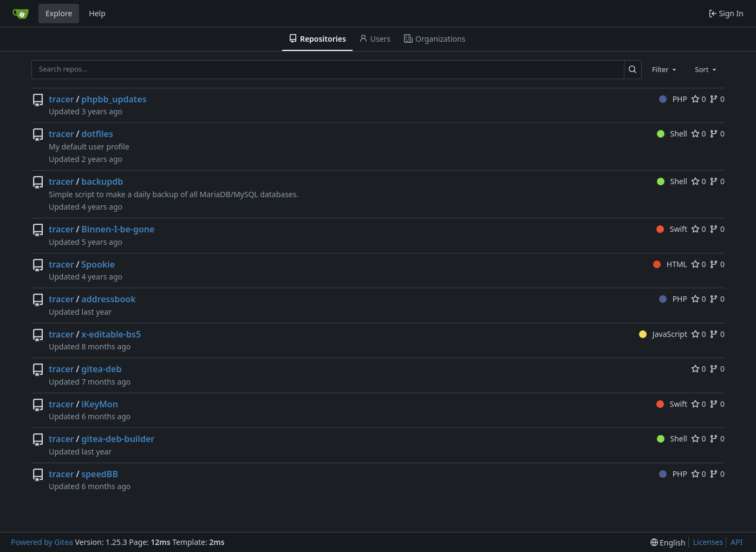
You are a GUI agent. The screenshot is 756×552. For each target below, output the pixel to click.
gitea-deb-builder (118, 439)
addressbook (108, 299)
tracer (61, 99)
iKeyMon (100, 404)
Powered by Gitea (42, 542)
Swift (672, 229)
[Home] (21, 14)
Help (97, 13)
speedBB (100, 474)
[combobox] (665, 69)
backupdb (102, 181)
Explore (59, 13)
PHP (673, 99)
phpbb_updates (114, 99)
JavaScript (663, 334)
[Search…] (633, 70)
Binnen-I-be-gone (118, 229)
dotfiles (97, 134)
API (737, 542)
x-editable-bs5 (111, 334)
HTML (670, 264)
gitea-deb (101, 369)
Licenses (708, 542)
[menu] (668, 543)
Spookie (98, 264)
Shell (672, 134)
